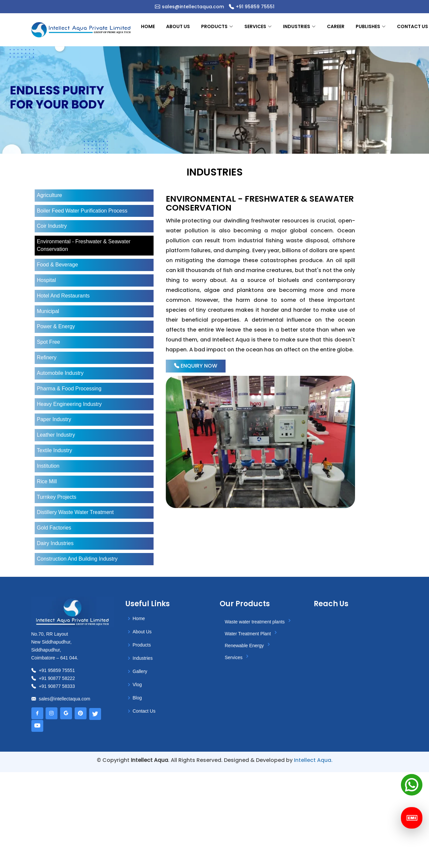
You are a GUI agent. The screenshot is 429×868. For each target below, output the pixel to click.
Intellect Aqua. (313, 760)
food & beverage (58, 265)
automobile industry (60, 373)
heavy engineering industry (70, 404)
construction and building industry (77, 559)
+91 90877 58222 (53, 678)
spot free (49, 342)
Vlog (137, 685)
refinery (47, 357)
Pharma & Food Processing (69, 389)
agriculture (50, 195)
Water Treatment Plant (252, 633)
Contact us (412, 26)
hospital (47, 280)
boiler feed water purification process (82, 211)
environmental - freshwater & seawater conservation (84, 245)
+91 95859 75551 (255, 7)
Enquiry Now (196, 366)
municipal (48, 311)
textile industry (55, 450)
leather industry (56, 435)
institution (48, 466)
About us (178, 26)
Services (238, 656)
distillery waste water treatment (75, 512)
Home (148, 26)
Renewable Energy (249, 645)
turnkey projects (57, 497)
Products (142, 645)
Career (336, 26)
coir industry (52, 226)
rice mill (47, 481)
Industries (143, 658)
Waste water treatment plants (259, 621)
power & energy (56, 326)
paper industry (54, 419)
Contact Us (144, 711)
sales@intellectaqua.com (193, 7)
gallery (140, 671)
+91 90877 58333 (53, 686)
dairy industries (55, 543)
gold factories (54, 528)
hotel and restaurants (63, 296)
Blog (137, 698)
